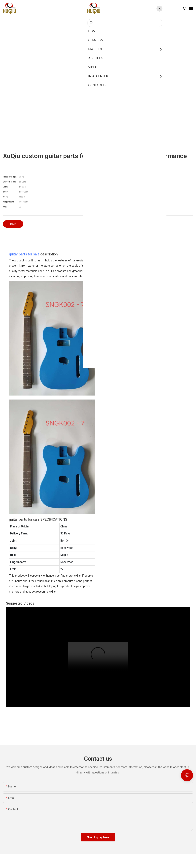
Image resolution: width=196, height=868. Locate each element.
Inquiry (13, 224)
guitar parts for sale (24, 254)
